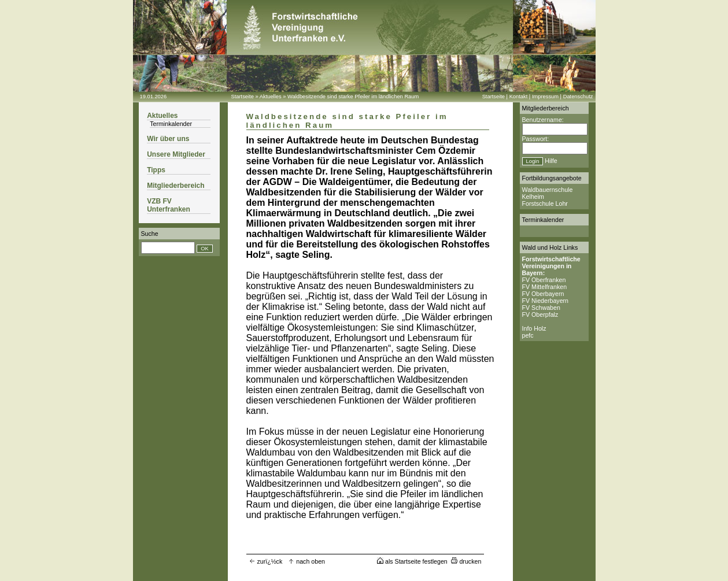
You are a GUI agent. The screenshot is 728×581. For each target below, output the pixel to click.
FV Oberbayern (543, 294)
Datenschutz (578, 97)
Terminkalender (171, 124)
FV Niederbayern (546, 301)
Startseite (243, 97)
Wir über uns (168, 139)
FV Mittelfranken (545, 287)
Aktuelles (271, 97)
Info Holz (534, 328)
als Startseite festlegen (412, 561)
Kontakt (519, 97)
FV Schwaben (541, 308)
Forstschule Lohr (545, 203)
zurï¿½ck (266, 561)
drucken (466, 561)
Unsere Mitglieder (176, 154)
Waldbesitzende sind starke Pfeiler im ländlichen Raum (353, 97)
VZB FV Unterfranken (169, 205)
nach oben (306, 561)
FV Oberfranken (544, 280)
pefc (528, 335)
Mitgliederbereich (175, 186)
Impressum (545, 97)
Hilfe (551, 161)
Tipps (156, 170)
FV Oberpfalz (540, 314)
